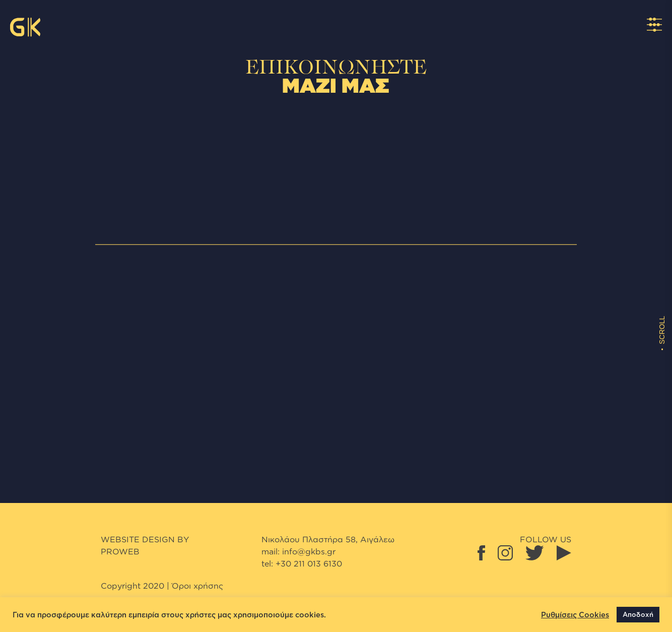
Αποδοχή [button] (638, 614)
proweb (120, 551)
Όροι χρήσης (197, 586)
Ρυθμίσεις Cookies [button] (575, 615)
